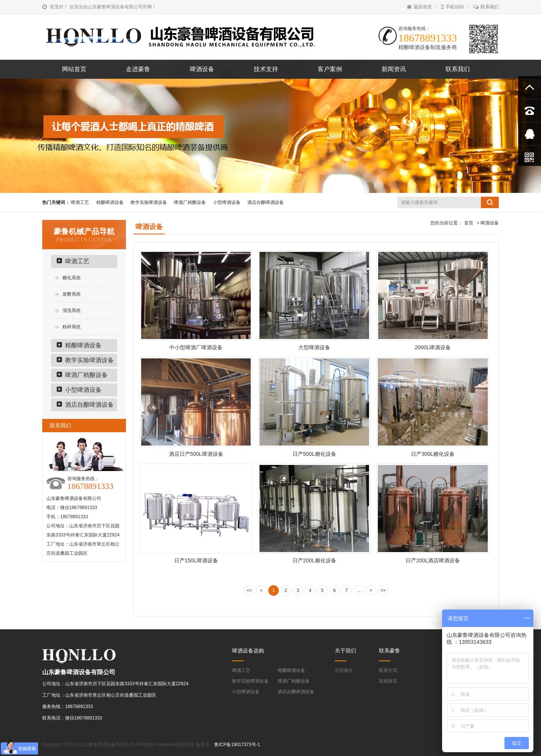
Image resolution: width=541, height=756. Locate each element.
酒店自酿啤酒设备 (266, 202)
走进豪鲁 (138, 69)
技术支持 (266, 69)
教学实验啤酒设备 (149, 202)
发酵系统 (72, 294)
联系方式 (388, 670)
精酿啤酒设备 (110, 202)
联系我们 (486, 7)
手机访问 (453, 7)
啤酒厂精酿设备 (190, 202)
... (359, 590)
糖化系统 (72, 278)
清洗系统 (72, 310)
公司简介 (344, 670)
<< (249, 590)
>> (383, 590)
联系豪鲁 (390, 651)
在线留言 (388, 681)
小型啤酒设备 (227, 202)
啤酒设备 (202, 69)
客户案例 (330, 69)
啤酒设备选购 (248, 651)
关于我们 (345, 651)
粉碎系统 (72, 327)
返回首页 (419, 7)
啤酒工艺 (80, 202)
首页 (469, 223)
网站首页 (74, 69)
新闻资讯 (394, 69)
